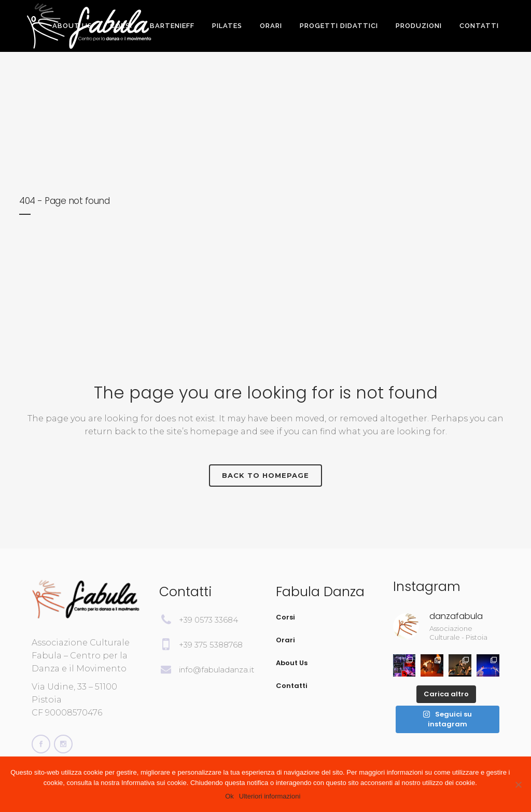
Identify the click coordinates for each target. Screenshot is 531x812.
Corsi (285, 617)
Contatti (292, 686)
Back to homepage (265, 475)
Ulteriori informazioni (270, 796)
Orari (285, 640)
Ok (229, 796)
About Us (292, 663)
